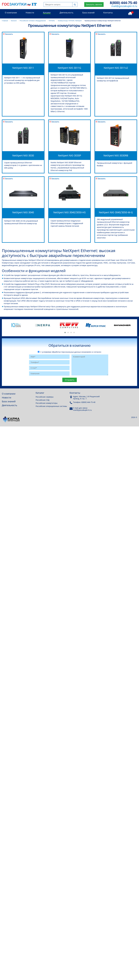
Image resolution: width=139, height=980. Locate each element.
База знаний (88, 13)
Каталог (47, 13)
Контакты (108, 13)
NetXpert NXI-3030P (69, 155)
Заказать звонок (94, 4)
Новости (30, 13)
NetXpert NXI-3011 (23, 68)
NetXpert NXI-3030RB (116, 155)
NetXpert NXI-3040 (23, 212)
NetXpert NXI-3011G (69, 68)
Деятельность (67, 13)
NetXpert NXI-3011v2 (116, 68)
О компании (11, 13)
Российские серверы (45, 397)
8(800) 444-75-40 (123, 3)
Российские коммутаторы (47, 403)
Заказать (8, 34)
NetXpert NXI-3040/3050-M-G (116, 212)
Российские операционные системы (51, 406)
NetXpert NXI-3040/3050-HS (69, 212)
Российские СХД (43, 400)
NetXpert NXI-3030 (23, 155)
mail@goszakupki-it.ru (124, 6)
